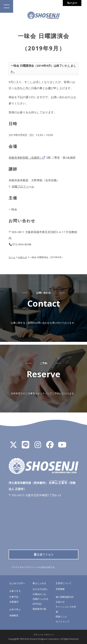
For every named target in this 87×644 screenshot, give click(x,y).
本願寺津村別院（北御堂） (25, 158)
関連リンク (61, 617)
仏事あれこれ (39, 594)
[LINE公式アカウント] (25, 446)
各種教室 (14, 615)
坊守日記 (37, 604)
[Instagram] (38, 446)
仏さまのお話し (40, 589)
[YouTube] (62, 446)
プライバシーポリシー (43, 635)
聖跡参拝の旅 (39, 609)
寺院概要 (60, 589)
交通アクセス (44, 554)
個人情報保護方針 (65, 597)
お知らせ (60, 602)
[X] (13, 446)
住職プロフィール (23, 186)
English (72, 3)
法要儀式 (14, 602)
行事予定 (14, 597)
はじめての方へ (17, 583)
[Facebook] (50, 446)
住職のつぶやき (40, 599)
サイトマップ (62, 622)
